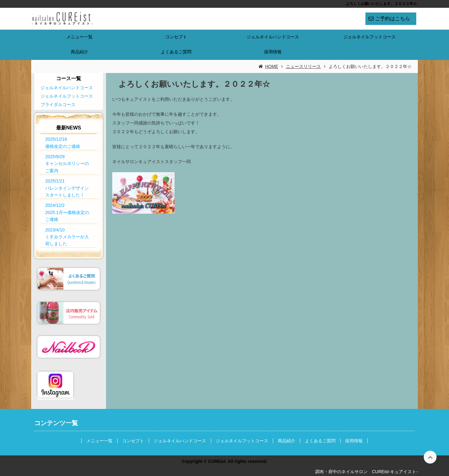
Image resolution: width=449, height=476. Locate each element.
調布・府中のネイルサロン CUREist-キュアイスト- (367, 472)
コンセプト (176, 37)
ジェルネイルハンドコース (273, 37)
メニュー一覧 (80, 37)
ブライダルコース (58, 104)
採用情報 (273, 52)
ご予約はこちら (393, 19)
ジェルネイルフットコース (369, 37)
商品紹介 (80, 52)
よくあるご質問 (176, 52)
